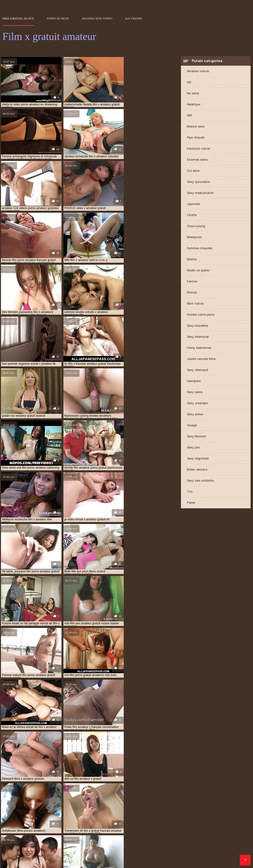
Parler (191, 503)
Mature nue (91, 830)
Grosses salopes (95, 842)
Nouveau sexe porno (97, 19)
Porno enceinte (230, 830)
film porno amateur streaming (173, 806)
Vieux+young (196, 227)
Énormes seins (197, 160)
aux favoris (134, 19)
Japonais (193, 204)
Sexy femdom (197, 437)
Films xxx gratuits (92, 827)
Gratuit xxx (168, 850)
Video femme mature (144, 823)
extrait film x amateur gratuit (160, 793)
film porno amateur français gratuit (196, 804)
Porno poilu (142, 834)
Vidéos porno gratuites (184, 838)
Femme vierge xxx (74, 857)
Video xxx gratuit (42, 857)
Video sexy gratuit (79, 838)
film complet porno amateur (57, 801)
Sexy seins (195, 393)
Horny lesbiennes (199, 348)
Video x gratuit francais (110, 834)
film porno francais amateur (71, 809)
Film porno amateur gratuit (176, 834)
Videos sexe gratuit (31, 846)
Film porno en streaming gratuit (61, 834)
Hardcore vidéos (198, 149)
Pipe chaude (196, 138)
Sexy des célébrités (200, 481)
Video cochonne (16, 823)
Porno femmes (110, 823)
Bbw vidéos (195, 304)
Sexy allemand (197, 370)
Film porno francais (56, 850)
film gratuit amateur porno (150, 801)
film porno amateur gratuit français (118, 806)
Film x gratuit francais (98, 846)
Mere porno (235, 846)
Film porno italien (17, 842)
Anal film (189, 846)
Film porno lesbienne (134, 853)
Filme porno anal (132, 846)
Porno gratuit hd (99, 853)
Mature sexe (196, 127)
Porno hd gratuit (201, 830)
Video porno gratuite (194, 857)
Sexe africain (224, 850)
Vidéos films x (105, 857)
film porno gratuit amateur (42, 811)
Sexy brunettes (197, 326)
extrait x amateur (44, 796)
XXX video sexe (235, 838)
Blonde (192, 293)
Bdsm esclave (197, 470)
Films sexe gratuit (159, 857)
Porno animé (122, 842)
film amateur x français (180, 798)
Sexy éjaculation (198, 182)
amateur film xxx (15, 790)
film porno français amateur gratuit (124, 809)
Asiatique (194, 105)
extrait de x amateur (35, 793)
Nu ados (193, 94)
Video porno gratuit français (215, 853)
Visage (192, 426)
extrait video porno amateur (209, 793)
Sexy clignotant (198, 459)
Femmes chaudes (200, 249)
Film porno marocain (167, 830)
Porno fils (200, 827)
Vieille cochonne (16, 861)
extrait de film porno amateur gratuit (141, 790)
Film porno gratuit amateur (56, 842)
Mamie (192, 260)
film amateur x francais (140, 798)
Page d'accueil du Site (18, 19)
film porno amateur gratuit (66, 806)
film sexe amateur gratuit (223, 811)
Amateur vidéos (198, 72)
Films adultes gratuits (50, 823)
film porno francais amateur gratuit (183, 809)
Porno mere (65, 827)
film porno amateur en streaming (93, 804)
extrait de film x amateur (193, 790)
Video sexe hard (123, 827)
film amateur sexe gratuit (99, 798)
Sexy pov (193, 448)
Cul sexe (193, 171)
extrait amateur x (45, 790)
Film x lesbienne (172, 842)
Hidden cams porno (201, 315)
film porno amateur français (143, 804)
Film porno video (48, 838)
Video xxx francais (164, 846)
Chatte (192, 215)
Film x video (179, 827)
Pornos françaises (180, 823)
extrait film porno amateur (75, 793)
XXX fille (222, 842)
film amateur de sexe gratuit (158, 796)
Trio (190, 492)
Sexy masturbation (200, 193)
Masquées (194, 238)
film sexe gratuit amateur (22, 814)
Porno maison (200, 842)
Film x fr (212, 838)
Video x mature (150, 838)
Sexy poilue (195, 415)
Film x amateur (211, 823)
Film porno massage (171, 853)
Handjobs (194, 381)
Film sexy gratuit (63, 846)
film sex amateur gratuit (181, 811)
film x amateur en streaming (67, 814)
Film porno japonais (227, 827)
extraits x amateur (119, 796)
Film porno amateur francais (27, 830)
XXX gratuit (43, 827)
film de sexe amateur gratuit (104, 801)
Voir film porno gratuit (43, 853)
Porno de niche (58, 19)
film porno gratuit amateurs (88, 811)
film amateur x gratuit (218, 798)
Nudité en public (198, 271)
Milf (189, 116)
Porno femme (131, 857)
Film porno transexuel (116, 838)
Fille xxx (24, 838)
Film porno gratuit (17, 834)
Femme (192, 282)
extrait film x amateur (117, 793)
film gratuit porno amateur (196, 801)
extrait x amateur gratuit (81, 796)
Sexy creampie (197, 404)
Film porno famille (195, 850)
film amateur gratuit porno (205, 796)
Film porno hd (211, 846)
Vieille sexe (42, 861)
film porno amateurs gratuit (24, 809)
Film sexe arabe (153, 827)
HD (189, 83)
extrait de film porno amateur (86, 790)
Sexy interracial (198, 337)
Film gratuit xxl (83, 823)
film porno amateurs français (222, 806)
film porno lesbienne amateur (136, 811)
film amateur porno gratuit (55, 798)
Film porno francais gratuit (125, 830)
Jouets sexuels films (201, 359)
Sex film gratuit (66, 830)
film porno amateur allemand (41, 804)
